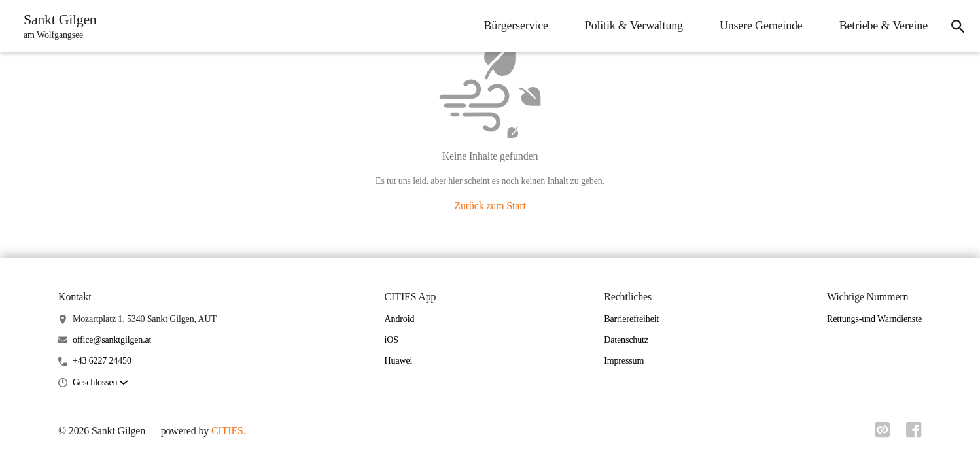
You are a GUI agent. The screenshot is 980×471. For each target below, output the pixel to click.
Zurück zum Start (490, 206)
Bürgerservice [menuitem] (516, 26)
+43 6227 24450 (102, 361)
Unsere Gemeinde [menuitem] (761, 26)
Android (400, 319)
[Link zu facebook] (914, 434)
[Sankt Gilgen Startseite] (56, 26)
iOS (392, 340)
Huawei (399, 361)
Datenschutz (626, 340)
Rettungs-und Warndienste (874, 319)
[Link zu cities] (883, 434)
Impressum (624, 361)
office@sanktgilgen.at (112, 340)
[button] (100, 383)
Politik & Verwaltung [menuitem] (634, 26)
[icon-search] (958, 26)
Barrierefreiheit (631, 319)
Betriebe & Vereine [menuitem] (884, 26)
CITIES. (229, 431)
